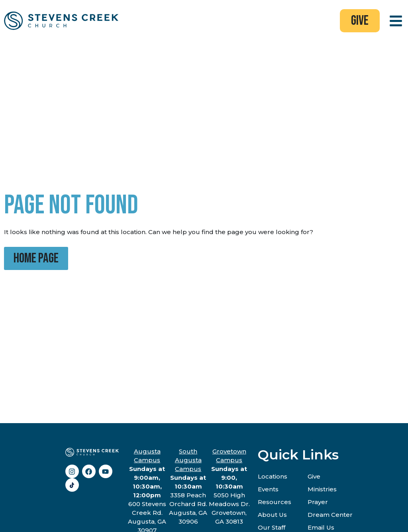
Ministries (322, 489)
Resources (275, 502)
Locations (273, 476)
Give (314, 476)
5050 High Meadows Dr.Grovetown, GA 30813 (229, 486)
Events (268, 489)
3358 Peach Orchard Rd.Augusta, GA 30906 (188, 486)
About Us (272, 515)
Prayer (318, 502)
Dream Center (330, 515)
